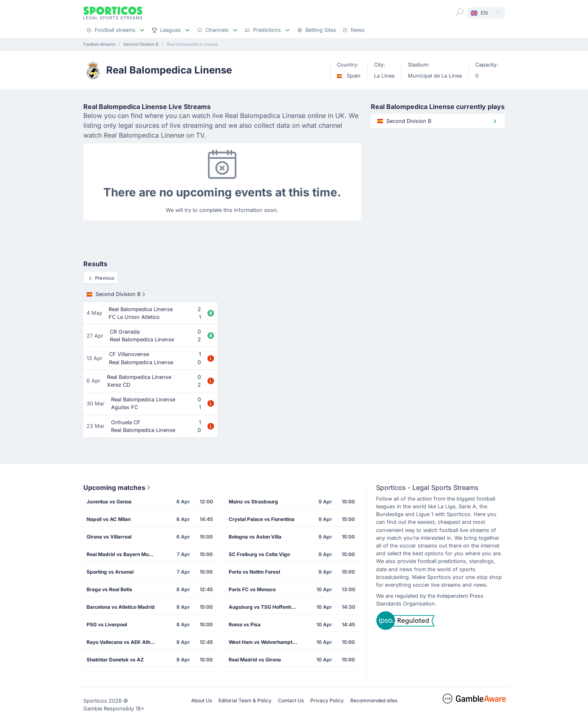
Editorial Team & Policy (245, 700)
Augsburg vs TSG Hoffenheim (264, 607)
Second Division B (117, 294)
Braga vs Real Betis (109, 589)
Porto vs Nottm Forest (254, 572)
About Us (202, 700)
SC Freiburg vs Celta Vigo (259, 554)
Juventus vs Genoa (109, 502)
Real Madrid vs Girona (255, 660)
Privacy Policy (327, 700)
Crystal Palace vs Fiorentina (262, 519)
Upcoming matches (118, 487)
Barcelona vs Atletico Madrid (121, 607)
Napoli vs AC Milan (109, 519)
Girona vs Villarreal (109, 537)
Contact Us (291, 700)
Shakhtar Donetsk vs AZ (115, 660)
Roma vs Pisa (245, 624)
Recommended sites (374, 700)
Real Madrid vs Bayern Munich (122, 554)
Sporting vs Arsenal (110, 572)
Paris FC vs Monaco (252, 589)
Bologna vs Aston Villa (255, 537)
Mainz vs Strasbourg (253, 502)
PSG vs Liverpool (107, 624)
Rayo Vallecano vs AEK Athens (123, 642)
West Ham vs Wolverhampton (263, 642)
